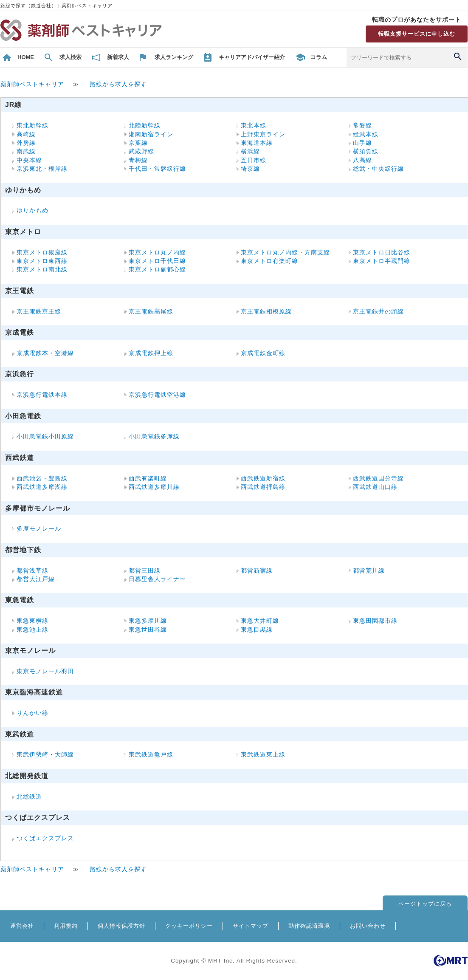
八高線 (362, 160)
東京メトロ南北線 (42, 270)
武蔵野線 (141, 151)
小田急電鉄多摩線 (154, 436)
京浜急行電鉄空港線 (157, 395)
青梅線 (138, 160)
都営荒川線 (369, 571)
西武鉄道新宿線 (263, 479)
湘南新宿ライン (151, 134)
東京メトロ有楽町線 (269, 261)
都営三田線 (145, 571)
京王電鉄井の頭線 (378, 312)
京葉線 (138, 143)
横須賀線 (366, 151)
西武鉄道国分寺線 (378, 479)
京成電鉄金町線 (263, 353)
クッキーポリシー (189, 926)
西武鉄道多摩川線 (154, 487)
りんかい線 (32, 713)
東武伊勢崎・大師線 (45, 755)
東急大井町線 (260, 621)
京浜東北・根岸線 (42, 169)
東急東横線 (32, 621)
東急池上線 (32, 630)
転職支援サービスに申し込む (417, 34)
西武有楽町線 (148, 479)
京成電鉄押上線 (151, 353)
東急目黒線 (257, 630)
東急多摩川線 (148, 621)
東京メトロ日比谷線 (382, 253)
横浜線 (250, 151)
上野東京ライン (263, 134)
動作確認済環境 (309, 926)
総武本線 (366, 134)
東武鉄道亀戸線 (151, 755)
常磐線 (362, 126)
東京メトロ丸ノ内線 (157, 253)
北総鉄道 (29, 797)
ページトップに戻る (425, 904)
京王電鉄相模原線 (266, 312)
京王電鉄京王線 (39, 312)
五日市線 (254, 160)
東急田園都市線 (375, 621)
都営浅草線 (32, 571)
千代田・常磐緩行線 (157, 169)
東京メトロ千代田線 (157, 261)
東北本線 (254, 126)
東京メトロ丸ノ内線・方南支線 (285, 253)
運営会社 (22, 926)
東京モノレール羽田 (45, 671)
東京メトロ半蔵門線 (382, 261)
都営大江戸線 (36, 579)
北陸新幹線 (145, 126)
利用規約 (66, 926)
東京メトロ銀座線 (42, 253)
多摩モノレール (39, 529)
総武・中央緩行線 (378, 169)
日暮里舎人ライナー (157, 579)
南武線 (26, 151)
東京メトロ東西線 (42, 261)
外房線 (26, 143)
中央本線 (29, 160)
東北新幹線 (32, 126)
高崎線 (26, 134)
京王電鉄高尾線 (151, 312)
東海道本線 (257, 143)
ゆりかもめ (32, 210)
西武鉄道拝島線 (263, 487)
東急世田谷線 (148, 630)
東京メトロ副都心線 (157, 270)
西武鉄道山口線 (375, 487)
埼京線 (250, 169)
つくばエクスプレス (45, 838)
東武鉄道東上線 (263, 755)
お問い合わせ (368, 926)
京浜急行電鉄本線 (42, 395)
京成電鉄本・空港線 (45, 353)
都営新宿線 (257, 571)
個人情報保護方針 (121, 926)
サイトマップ (251, 926)
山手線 (362, 143)
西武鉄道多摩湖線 (42, 487)
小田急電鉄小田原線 (45, 436)
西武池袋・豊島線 (42, 479)
